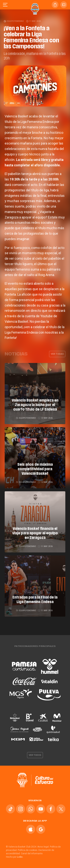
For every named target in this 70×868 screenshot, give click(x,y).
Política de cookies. (28, 850)
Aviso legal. (43, 847)
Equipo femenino (14, 21)
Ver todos (35, 755)
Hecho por (15, 857)
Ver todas (57, 354)
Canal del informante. (32, 854)
